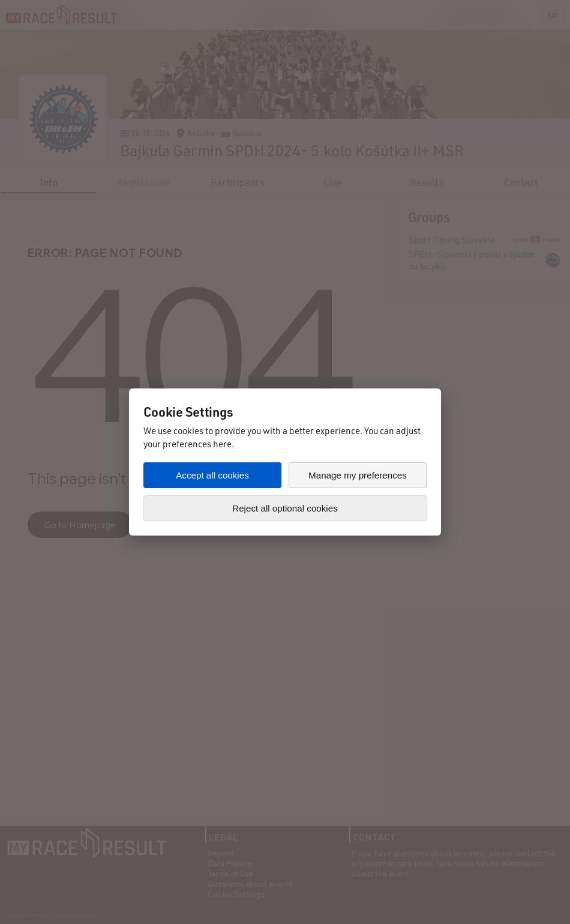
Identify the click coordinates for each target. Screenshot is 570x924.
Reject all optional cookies (285, 508)
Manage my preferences (358, 475)
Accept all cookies (212, 475)
